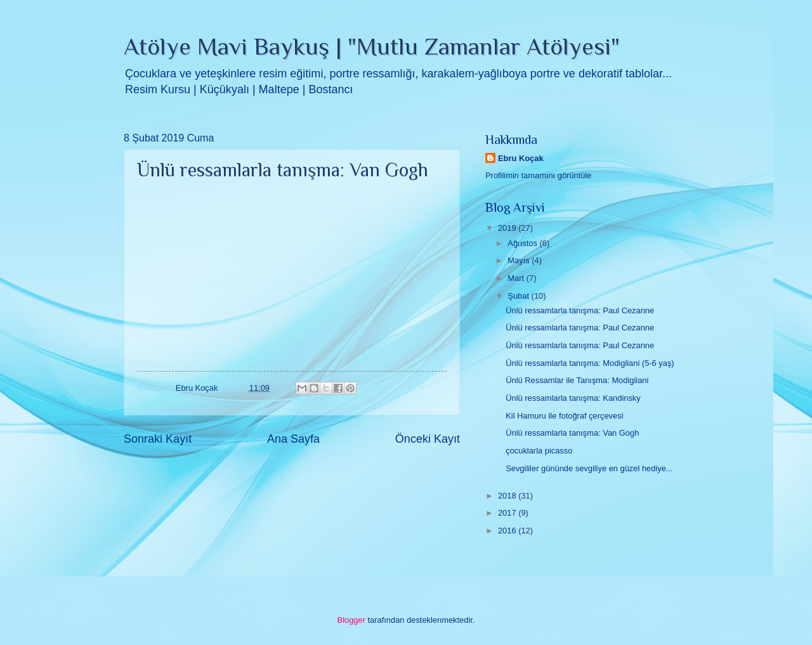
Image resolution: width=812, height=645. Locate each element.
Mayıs (520, 260)
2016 (508, 531)
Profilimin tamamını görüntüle (538, 175)
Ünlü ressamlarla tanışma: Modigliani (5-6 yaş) (590, 363)
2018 (508, 496)
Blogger (351, 620)
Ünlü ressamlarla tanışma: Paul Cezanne (580, 310)
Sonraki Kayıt (158, 439)
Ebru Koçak (521, 158)
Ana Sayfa (293, 439)
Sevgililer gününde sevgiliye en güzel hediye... (589, 468)
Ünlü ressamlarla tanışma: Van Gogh (572, 433)
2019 (508, 228)
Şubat (519, 296)
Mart (517, 278)
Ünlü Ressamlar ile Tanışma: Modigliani (577, 380)
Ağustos (523, 243)
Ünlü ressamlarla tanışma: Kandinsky (573, 398)
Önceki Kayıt (428, 439)
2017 (508, 513)
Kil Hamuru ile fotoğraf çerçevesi (564, 416)
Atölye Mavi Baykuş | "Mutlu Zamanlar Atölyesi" (372, 46)
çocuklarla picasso (539, 451)
